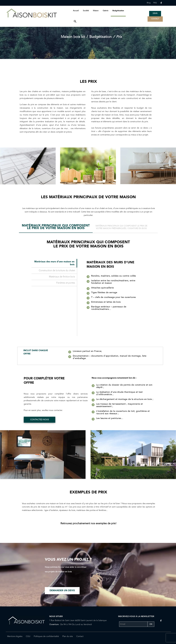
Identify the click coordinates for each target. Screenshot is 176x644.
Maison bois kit (73, 37)
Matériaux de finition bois (62, 277)
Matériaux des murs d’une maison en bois (54, 263)
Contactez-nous (40, 420)
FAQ (155, 3)
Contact (80, 636)
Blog (149, 3)
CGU (28, 636)
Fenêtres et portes (66, 283)
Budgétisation (100, 37)
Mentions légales (15, 636)
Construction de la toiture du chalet (57, 271)
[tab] (56, 228)
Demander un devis (62, 591)
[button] (75, 22)
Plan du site (68, 636)
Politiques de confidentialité (46, 636)
